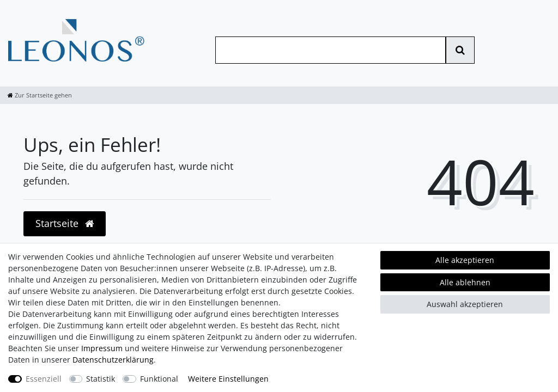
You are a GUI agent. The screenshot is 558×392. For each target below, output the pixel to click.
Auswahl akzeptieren (465, 304)
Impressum (102, 348)
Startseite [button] (65, 223)
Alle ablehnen (465, 282)
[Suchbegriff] (330, 50)
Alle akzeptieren (465, 260)
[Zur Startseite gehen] (40, 95)
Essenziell (44, 379)
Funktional (159, 379)
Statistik (101, 379)
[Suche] (460, 50)
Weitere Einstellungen (228, 379)
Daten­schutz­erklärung (113, 360)
